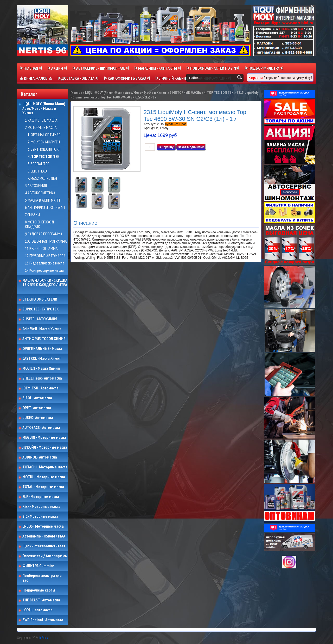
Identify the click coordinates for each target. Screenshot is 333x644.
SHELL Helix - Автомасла (42, 378)
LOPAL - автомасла (37, 610)
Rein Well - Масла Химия (42, 329)
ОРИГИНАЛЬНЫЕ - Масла (42, 349)
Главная (76, 92)
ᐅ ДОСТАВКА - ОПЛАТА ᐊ (78, 78)
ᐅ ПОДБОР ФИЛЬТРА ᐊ (264, 68)
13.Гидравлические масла (45, 263)
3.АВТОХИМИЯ (36, 186)
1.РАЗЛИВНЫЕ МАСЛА (41, 120)
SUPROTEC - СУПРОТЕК (41, 309)
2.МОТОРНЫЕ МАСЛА (41, 128)
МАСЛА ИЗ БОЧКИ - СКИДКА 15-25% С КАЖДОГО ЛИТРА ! (45, 285)
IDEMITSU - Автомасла (40, 388)
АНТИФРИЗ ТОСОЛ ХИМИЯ (44, 339)
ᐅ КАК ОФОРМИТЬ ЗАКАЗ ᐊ (127, 78)
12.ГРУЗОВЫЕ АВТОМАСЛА (45, 256)
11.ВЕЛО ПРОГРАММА (41, 249)
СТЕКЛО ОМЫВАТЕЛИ (40, 299)
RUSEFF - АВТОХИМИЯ (40, 319)
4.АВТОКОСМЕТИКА (40, 193)
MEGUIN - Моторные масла (44, 437)
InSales (43, 638)
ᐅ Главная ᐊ (31, 68)
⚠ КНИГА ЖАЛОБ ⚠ (36, 78)
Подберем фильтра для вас (42, 578)
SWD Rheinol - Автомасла (43, 620)
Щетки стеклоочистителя (44, 546)
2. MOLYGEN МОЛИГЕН (44, 142)
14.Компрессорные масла (44, 270)
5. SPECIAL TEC (38, 164)
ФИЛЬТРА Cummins (38, 566)
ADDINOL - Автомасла (40, 457)
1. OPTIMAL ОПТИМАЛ (44, 135)
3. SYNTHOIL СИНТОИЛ (44, 149)
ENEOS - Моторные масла (43, 526)
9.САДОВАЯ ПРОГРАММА (44, 234)
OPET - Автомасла (37, 408)
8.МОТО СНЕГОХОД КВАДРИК (40, 224)
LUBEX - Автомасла (38, 418)
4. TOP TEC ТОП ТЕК (44, 157)
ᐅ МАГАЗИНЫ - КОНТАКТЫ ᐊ (158, 68)
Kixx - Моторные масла (41, 507)
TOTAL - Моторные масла (43, 487)
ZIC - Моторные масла (40, 516)
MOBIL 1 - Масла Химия (41, 368)
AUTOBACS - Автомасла (41, 428)
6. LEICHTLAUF (38, 171)
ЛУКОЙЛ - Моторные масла (45, 447)
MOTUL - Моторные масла (44, 477)
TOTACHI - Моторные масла (45, 467)
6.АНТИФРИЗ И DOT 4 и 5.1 (45, 208)
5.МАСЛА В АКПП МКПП (42, 200)
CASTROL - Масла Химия (42, 358)
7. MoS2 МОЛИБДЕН (42, 178)
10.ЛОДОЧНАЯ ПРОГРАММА (46, 241)
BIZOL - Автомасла (37, 398)
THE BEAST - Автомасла (41, 600)
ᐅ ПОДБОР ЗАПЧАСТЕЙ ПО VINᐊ (213, 68)
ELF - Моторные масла (41, 497)
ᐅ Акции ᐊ (57, 68)
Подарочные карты (39, 590)
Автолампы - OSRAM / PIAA (44, 536)
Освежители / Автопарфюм (45, 556)
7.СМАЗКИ (32, 215)
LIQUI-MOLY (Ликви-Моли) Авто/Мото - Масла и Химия (44, 108)
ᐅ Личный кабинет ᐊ (175, 78)
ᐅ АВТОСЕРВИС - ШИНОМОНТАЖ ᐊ (101, 68)
